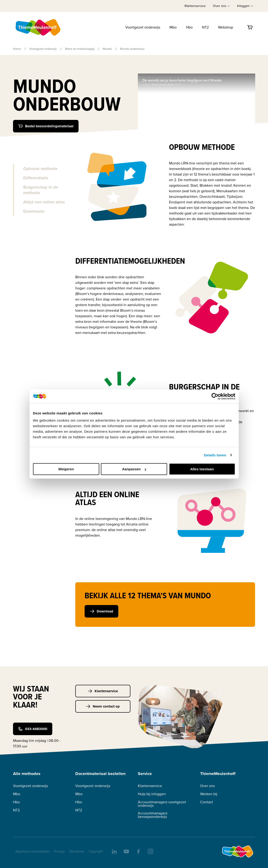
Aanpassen (134, 469)
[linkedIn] (114, 851)
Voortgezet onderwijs (143, 27)
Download (101, 611)
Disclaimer (77, 851)
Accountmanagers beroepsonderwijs (153, 815)
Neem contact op (103, 706)
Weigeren (66, 469)
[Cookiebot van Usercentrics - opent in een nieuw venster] (215, 396)
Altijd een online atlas (44, 202)
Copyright (96, 851)
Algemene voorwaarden (33, 851)
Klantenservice (195, 6)
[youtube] (126, 851)
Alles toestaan (202, 469)
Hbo (189, 27)
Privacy (60, 851)
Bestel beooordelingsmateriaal (46, 126)
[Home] (38, 27)
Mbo (173, 27)
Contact (207, 802)
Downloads (34, 211)
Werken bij (209, 794)
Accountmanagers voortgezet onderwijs (162, 804)
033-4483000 (33, 729)
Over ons (207, 786)
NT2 (205, 27)
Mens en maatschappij (80, 49)
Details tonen (215, 455)
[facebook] (138, 851)
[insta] (150, 851)
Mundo (107, 49)
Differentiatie (36, 178)
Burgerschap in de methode (41, 190)
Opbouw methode (40, 169)
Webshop (226, 27)
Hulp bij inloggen (152, 794)
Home (17, 49)
